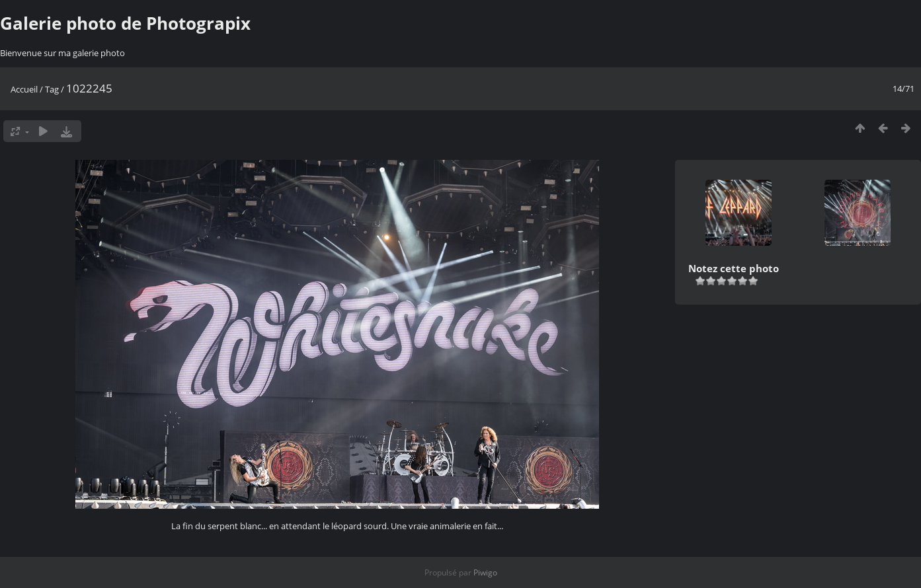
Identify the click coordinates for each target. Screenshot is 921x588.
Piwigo (485, 572)
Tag (52, 89)
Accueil (24, 89)
